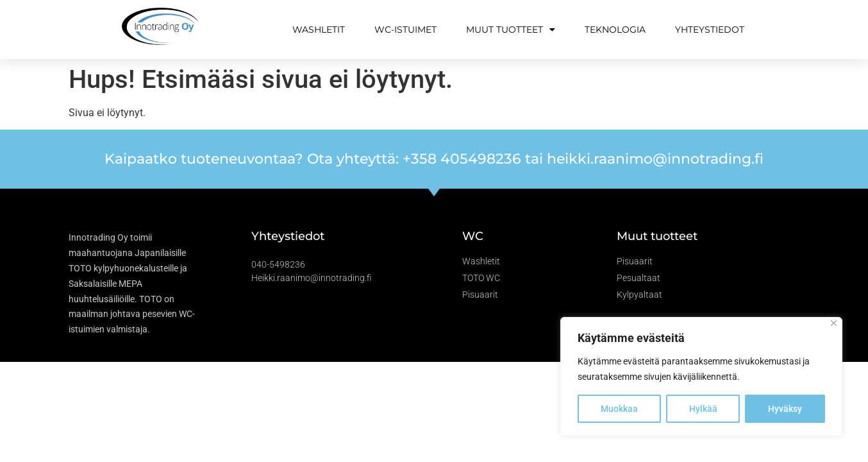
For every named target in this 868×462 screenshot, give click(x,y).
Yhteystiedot (710, 30)
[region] (701, 377)
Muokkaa (619, 409)
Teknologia (615, 30)
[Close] (834, 323)
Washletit (319, 30)
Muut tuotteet (511, 30)
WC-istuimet (405, 30)
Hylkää (703, 409)
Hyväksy (785, 409)
